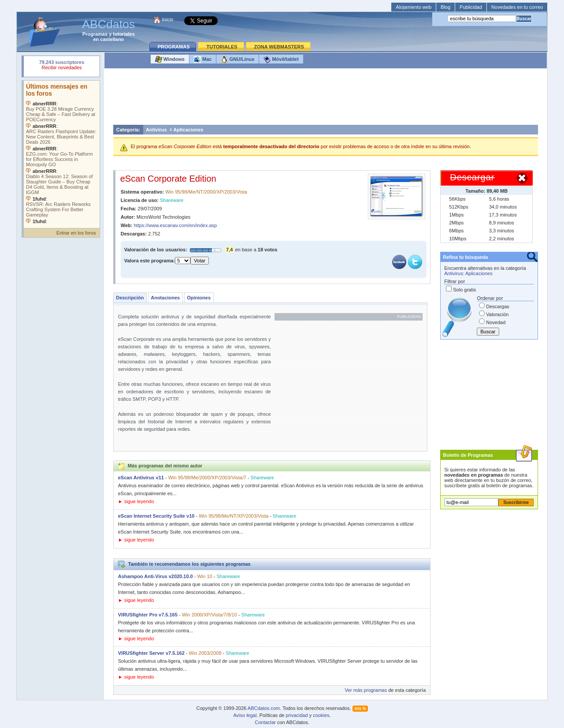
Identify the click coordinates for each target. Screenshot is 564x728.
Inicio (168, 19)
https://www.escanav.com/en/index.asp (176, 225)
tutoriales (124, 34)
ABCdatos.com (264, 708)
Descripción (130, 298)
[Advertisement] (326, 99)
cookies (321, 715)
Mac (203, 60)
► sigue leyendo (136, 501)
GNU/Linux (237, 60)
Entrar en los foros (76, 233)
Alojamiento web (414, 7)
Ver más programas (366, 690)
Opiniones (199, 298)
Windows (170, 60)
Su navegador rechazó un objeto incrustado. (62, 66)
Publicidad (471, 7)
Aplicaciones (189, 130)
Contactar (265, 722)
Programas (95, 34)
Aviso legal (245, 715)
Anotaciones (165, 298)
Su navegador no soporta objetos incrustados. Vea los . (62, 152)
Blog (445, 7)
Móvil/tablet (281, 60)
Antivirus (156, 130)
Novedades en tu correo (517, 7)
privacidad (297, 715)
